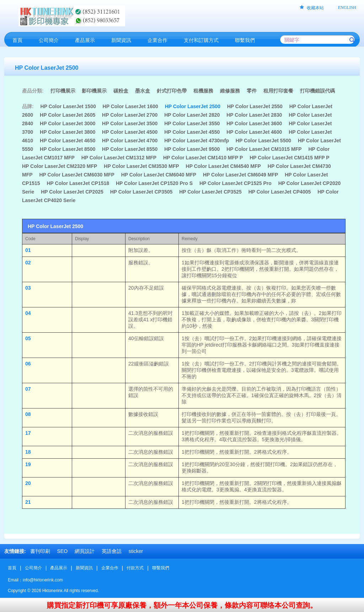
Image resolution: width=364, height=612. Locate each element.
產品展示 (59, 568)
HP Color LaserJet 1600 (130, 106)
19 (28, 464)
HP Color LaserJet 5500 (263, 141)
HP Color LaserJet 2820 (192, 115)
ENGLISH (347, 7)
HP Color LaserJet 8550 (130, 149)
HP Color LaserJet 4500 (130, 132)
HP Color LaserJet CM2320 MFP (60, 166)
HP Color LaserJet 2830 (254, 115)
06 (28, 364)
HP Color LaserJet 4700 (130, 141)
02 (28, 263)
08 (28, 414)
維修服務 (230, 91)
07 (28, 389)
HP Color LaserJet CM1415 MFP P (289, 158)
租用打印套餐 (278, 91)
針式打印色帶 (172, 91)
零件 (252, 91)
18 (28, 452)
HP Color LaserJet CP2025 (72, 192)
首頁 (12, 568)
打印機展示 (63, 91)
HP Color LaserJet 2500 (193, 106)
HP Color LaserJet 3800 (68, 132)
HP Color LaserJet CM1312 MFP (119, 158)
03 (28, 288)
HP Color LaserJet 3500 (130, 123)
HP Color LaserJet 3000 (68, 123)
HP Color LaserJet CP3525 (210, 192)
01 (28, 250)
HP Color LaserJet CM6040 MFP (159, 175)
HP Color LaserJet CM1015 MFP (264, 149)
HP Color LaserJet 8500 (68, 149)
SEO (62, 551)
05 (28, 338)
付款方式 (135, 568)
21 (28, 502)
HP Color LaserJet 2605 (68, 115)
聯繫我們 (161, 568)
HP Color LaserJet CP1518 (78, 183)
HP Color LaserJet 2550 (255, 106)
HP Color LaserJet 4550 (192, 132)
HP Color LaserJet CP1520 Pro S (154, 183)
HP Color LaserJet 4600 (254, 132)
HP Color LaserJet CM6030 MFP (77, 175)
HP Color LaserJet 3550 (192, 123)
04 (28, 313)
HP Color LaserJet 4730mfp (197, 141)
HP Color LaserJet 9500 (192, 149)
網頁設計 (85, 551)
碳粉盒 (121, 91)
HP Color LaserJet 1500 (68, 106)
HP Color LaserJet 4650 (68, 141)
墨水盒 (143, 91)
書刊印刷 (40, 551)
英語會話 (112, 551)
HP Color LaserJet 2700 (130, 115)
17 (28, 433)
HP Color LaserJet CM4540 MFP (223, 166)
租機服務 (203, 91)
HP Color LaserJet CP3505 (141, 192)
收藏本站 (315, 8)
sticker (136, 551)
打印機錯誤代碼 (317, 91)
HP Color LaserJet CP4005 (280, 192)
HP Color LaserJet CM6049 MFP (240, 175)
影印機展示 (94, 91)
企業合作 (110, 568)
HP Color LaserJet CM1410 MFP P (203, 158)
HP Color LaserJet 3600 (254, 123)
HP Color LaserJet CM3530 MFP (141, 166)
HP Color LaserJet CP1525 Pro (235, 183)
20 (28, 483)
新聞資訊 (84, 568)
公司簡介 (33, 568)
